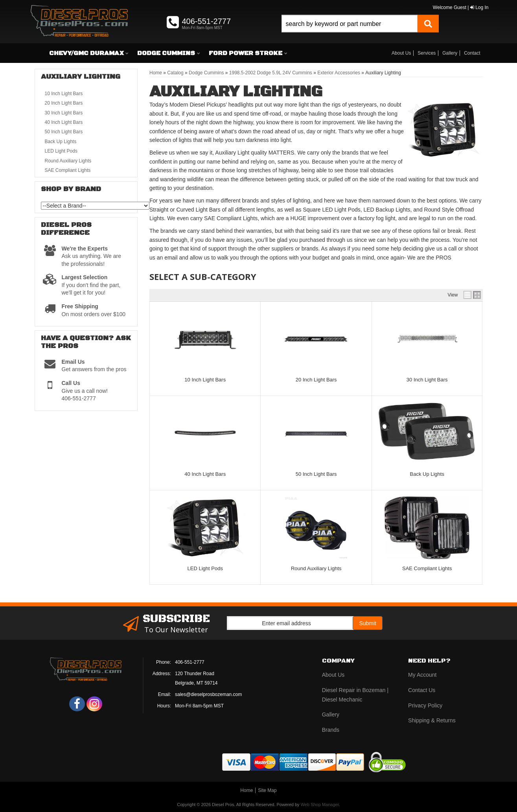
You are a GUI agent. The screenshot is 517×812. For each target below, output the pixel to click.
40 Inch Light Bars (205, 474)
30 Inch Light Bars (427, 380)
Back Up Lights (427, 474)
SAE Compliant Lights (427, 568)
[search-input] (349, 24)
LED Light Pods (205, 568)
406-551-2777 (190, 662)
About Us (401, 53)
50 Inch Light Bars (316, 474)
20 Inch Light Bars (316, 380)
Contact (472, 53)
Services (427, 53)
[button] (360, 32)
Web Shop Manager (320, 805)
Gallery (450, 53)
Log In (479, 7)
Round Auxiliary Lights (316, 568)
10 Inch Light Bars (205, 380)
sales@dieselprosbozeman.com (208, 694)
